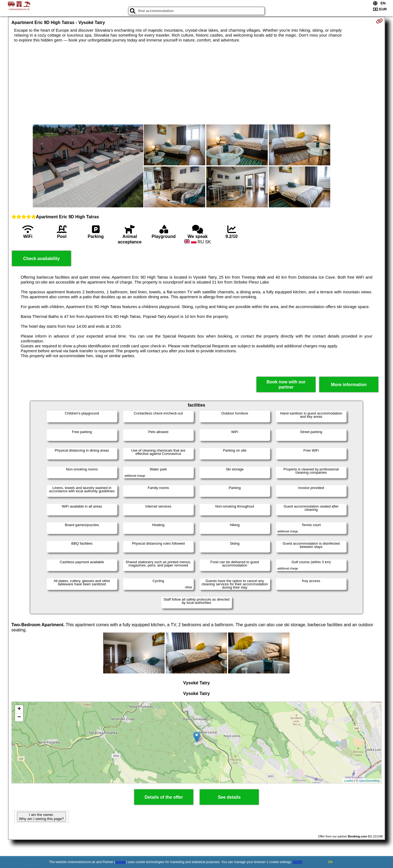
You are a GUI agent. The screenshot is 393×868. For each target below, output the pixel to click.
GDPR (298, 862)
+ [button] (19, 709)
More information (349, 385)
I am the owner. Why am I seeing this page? (41, 817)
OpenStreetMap (370, 781)
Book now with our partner (286, 384)
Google (120, 862)
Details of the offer (164, 797)
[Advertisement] (196, 83)
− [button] (19, 717)
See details (229, 797)
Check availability (41, 259)
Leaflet (349, 781)
